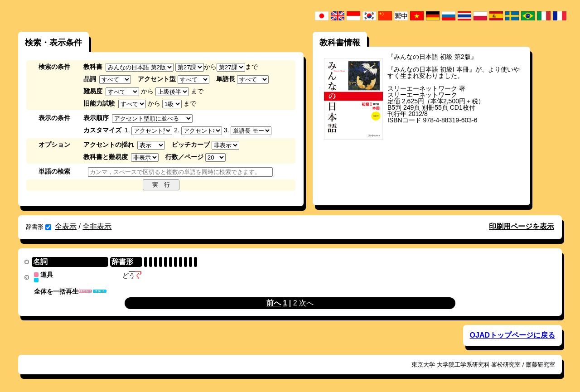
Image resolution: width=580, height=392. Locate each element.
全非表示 (97, 226)
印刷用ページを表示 (522, 226)
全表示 (66, 226)
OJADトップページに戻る (512, 335)
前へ (274, 302)
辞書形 (39, 227)
